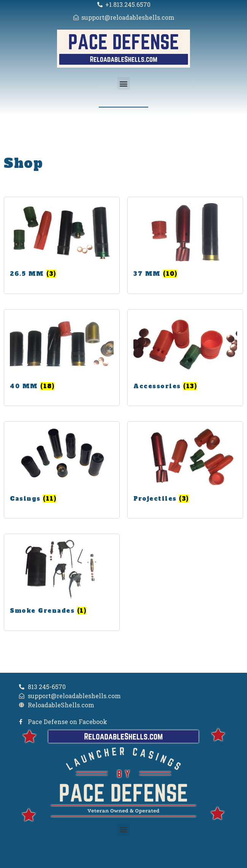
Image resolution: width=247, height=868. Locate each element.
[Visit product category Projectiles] (185, 466)
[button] (124, 83)
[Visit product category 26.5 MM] (62, 242)
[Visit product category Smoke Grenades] (62, 579)
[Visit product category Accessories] (185, 354)
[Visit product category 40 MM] (62, 354)
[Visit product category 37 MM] (185, 242)
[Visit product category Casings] (62, 466)
